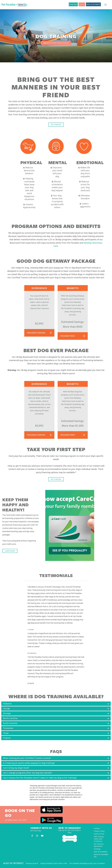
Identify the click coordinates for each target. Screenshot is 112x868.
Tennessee (8, 728)
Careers (97, 828)
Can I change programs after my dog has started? (27, 773)
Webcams (73, 4)
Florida (6, 709)
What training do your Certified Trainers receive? (27, 758)
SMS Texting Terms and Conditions (99, 839)
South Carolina (10, 723)
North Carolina (10, 718)
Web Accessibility (101, 852)
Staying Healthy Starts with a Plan (54, 863)
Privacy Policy (99, 831)
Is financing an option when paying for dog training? (29, 763)
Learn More (10, 551)
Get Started (56, 125)
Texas (6, 733)
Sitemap (97, 849)
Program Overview (36, 333)
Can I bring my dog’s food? (16, 768)
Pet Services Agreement (99, 845)
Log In (82, 4)
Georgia (7, 713)
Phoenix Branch (32, 863)
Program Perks (68, 336)
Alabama (7, 704)
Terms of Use (99, 834)
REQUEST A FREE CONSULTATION (56, 43)
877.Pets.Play (36, 831)
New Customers (93, 4)
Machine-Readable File (101, 856)
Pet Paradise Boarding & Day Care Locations (87, 863)
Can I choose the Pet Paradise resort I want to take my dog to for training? (40, 778)
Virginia (7, 738)
